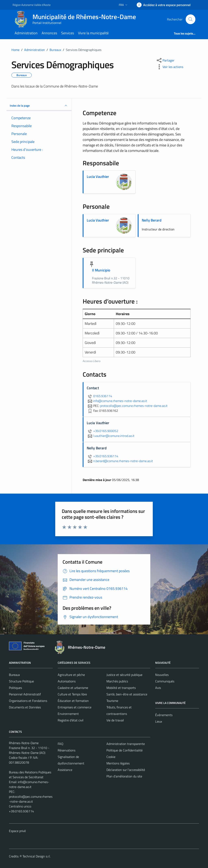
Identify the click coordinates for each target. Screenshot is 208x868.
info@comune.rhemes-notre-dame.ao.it (29, 784)
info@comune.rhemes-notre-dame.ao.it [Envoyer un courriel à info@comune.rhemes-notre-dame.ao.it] (117, 401)
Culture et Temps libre (72, 694)
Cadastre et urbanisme (73, 688)
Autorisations (67, 681)
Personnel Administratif (25, 694)
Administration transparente (126, 744)
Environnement (68, 714)
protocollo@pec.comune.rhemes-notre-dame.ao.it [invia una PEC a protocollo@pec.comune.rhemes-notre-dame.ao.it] (134, 406)
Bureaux (14, 675)
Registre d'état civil (71, 720)
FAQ (61, 744)
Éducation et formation (73, 701)
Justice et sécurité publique (124, 675)
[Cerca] (191, 19)
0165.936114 (99, 396)
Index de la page (39, 106)
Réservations (67, 750)
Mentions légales (118, 763)
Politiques (15, 688)
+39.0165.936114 (102, 456)
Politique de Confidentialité (125, 750)
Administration (26, 33)
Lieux (159, 721)
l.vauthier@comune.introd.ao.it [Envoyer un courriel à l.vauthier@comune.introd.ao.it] (111, 436)
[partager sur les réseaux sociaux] (165, 60)
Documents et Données (25, 707)
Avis (158, 688)
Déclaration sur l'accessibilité (126, 770)
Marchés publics (117, 681)
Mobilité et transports (121, 688)
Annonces (49, 33)
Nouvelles (162, 675)
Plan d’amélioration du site (124, 776)
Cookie (111, 757)
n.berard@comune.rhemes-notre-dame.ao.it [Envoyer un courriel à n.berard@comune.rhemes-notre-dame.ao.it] (120, 461)
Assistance (65, 770)
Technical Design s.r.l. (37, 856)
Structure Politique (21, 681)
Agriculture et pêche (71, 675)
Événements (164, 715)
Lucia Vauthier (98, 177)
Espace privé (17, 831)
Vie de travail (115, 720)
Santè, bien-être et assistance (127, 694)
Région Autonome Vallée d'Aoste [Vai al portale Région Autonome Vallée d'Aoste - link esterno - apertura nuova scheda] (32, 5)
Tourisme (112, 701)
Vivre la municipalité (93, 33)
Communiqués (165, 681)
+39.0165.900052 (102, 431)
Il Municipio (101, 270)
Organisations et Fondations (28, 701)
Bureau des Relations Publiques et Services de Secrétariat (30, 775)
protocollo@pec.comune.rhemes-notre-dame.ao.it (31, 799)
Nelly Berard (152, 220)
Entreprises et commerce (75, 707)
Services (68, 33)
